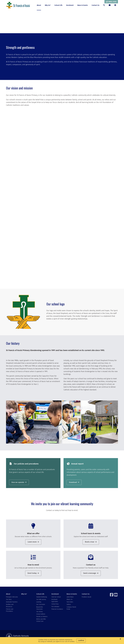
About (39, 5)
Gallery (69, 605)
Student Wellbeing (42, 598)
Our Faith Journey (41, 600)
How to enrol (33, 565)
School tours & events (91, 534)
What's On (69, 600)
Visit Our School (56, 598)
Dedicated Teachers (12, 603)
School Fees (55, 605)
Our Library (39, 612)
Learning (39, 603)
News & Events (83, 5)
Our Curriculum (41, 605)
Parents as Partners (42, 617)
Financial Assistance (57, 610)
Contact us (91, 565)
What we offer (33, 534)
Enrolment (70, 5)
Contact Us (95, 5)
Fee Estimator (55, 607)
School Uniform (41, 615)
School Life (58, 5)
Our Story (9, 600)
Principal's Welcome (12, 598)
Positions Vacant (86, 598)
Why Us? (48, 5)
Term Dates (70, 603)
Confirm (81, 640)
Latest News (70, 598)
